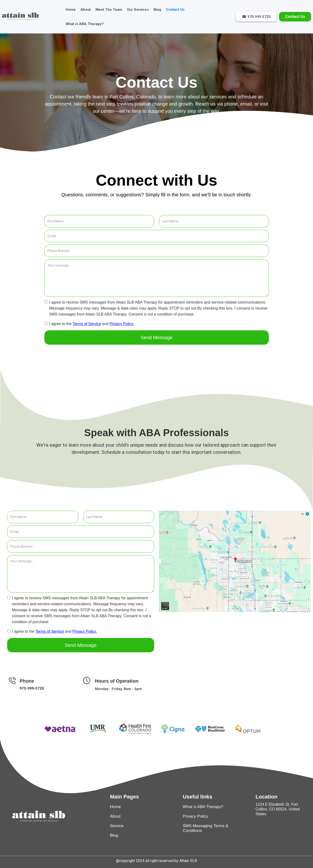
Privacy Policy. (122, 324)
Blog (157, 10)
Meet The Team (109, 10)
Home (71, 10)
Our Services (138, 10)
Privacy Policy (195, 816)
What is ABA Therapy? (85, 24)
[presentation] (81, 356)
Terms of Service (87, 324)
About (86, 10)
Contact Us (175, 10)
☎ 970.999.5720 (256, 17)
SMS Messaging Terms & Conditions (205, 828)
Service (117, 826)
